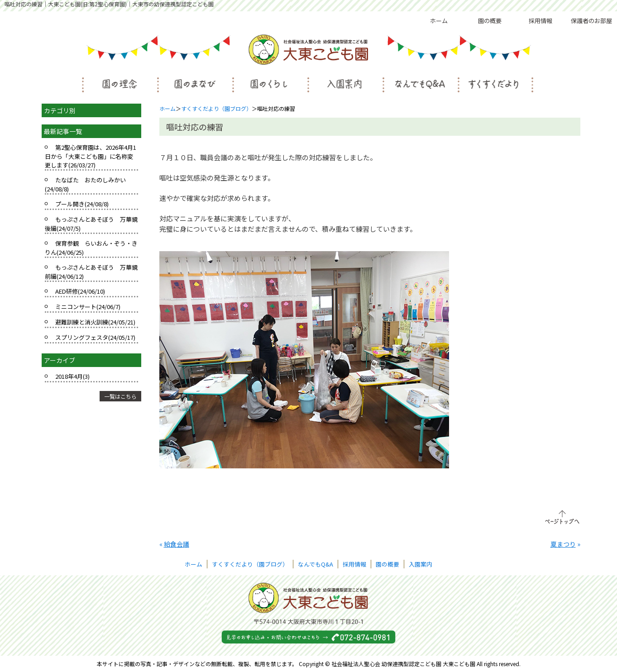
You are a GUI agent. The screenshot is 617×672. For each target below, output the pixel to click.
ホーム (439, 21)
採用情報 (540, 21)
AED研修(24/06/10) (80, 291)
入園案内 (421, 564)
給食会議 (177, 544)
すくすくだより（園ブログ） (216, 108)
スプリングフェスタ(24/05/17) (95, 337)
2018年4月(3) (72, 376)
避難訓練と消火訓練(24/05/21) (95, 322)
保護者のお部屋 (591, 21)
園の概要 (490, 21)
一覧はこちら (120, 396)
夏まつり (563, 544)
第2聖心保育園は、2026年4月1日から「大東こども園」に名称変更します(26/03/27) (91, 156)
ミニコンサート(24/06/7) (88, 307)
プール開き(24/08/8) (82, 204)
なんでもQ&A (316, 564)
